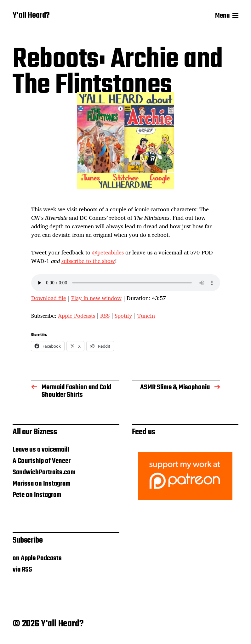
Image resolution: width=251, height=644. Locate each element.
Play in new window (96, 298)
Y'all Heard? (31, 16)
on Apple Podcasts (37, 558)
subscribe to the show (88, 261)
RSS (105, 316)
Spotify (123, 316)
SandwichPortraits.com (44, 472)
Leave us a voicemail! (41, 450)
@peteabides (108, 252)
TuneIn (146, 316)
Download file (49, 298)
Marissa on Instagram (42, 484)
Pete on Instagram (37, 495)
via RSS (22, 570)
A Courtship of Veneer (42, 461)
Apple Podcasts (77, 316)
